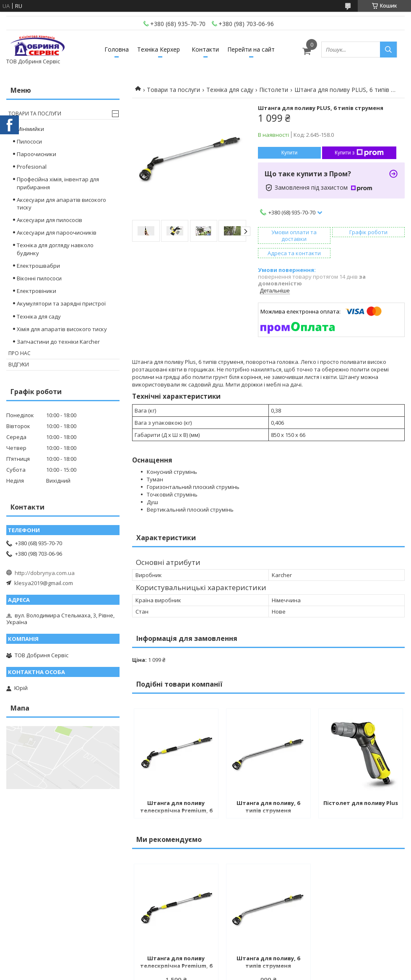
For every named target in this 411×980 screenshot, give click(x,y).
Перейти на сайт (251, 49)
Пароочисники (36, 154)
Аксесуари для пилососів (49, 220)
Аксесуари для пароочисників (57, 233)
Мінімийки (30, 129)
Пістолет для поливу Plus (361, 803)
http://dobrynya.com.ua (45, 573)
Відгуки (19, 365)
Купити (289, 153)
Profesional (32, 167)
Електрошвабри (38, 266)
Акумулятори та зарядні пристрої (61, 303)
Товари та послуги (173, 90)
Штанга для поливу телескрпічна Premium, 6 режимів (176, 808)
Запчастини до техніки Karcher (58, 342)
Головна (117, 49)
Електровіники (36, 291)
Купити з (359, 153)
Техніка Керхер (159, 49)
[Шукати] (388, 50)
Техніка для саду (230, 90)
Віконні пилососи (39, 278)
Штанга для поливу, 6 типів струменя (268, 807)
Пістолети (274, 90)
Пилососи (29, 141)
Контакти (205, 49)
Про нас (20, 353)
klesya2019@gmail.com (44, 583)
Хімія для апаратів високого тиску (62, 329)
